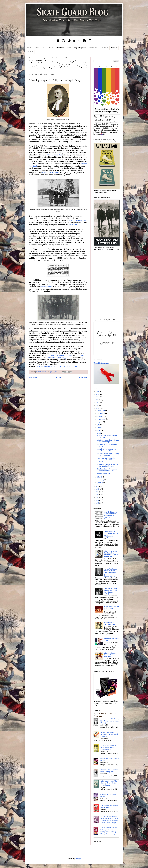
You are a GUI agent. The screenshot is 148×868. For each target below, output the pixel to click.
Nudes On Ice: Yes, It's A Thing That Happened (111, 608)
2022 (98, 403)
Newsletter (60, 48)
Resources (104, 48)
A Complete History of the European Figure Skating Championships (109, 783)
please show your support (58, 358)
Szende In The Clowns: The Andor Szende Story (107, 450)
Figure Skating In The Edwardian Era (111, 623)
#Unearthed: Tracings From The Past (107, 436)
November (101, 413)
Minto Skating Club (54, 155)
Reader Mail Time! (104, 473)
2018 (98, 489)
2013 (98, 503)
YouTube (80, 355)
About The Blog (40, 48)
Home (29, 48)
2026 (98, 391)
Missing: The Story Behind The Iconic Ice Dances (110, 655)
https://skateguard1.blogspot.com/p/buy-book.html (57, 366)
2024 (98, 397)
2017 (97, 492)
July (99, 425)
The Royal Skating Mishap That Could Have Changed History (110, 591)
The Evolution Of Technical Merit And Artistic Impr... (107, 470)
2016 (98, 495)
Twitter (62, 355)
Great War (73, 225)
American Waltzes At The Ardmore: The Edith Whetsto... (106, 460)
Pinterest (69, 355)
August (100, 422)
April (99, 433)
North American (47, 287)
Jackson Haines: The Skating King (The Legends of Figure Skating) (110, 721)
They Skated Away (101, 363)
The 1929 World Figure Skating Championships (108, 455)
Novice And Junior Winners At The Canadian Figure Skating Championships (110, 572)
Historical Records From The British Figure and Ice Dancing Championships (110, 515)
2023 (98, 400)
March (100, 477)
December (101, 411)
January (100, 483)
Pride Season (93, 48)
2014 (98, 500)
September (102, 419)
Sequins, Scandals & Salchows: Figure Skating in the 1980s (110, 734)
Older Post (83, 378)
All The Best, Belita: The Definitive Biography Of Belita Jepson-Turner (111, 554)
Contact (30, 52)
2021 (98, 405)
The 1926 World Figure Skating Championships (108, 441)
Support (114, 48)
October (101, 416)
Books (51, 48)
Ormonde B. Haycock (51, 173)
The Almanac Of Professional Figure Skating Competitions (111, 534)
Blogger (78, 859)
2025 (98, 394)
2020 (98, 408)
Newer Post (33, 378)
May (99, 430)
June (99, 427)
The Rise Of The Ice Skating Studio (107, 445)
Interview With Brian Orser (111, 640)
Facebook (54, 355)
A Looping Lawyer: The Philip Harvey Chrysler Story (108, 465)
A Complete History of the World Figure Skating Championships (109, 747)
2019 (98, 486)
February (101, 480)
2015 (98, 497)
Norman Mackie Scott (77, 220)
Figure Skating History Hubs (77, 48)
